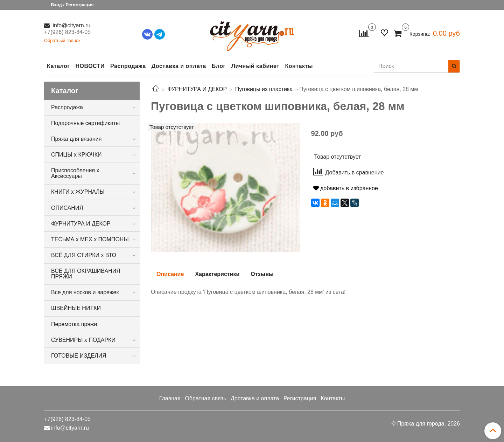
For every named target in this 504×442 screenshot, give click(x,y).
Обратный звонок (62, 41)
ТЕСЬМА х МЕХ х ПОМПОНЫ (90, 239)
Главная (170, 398)
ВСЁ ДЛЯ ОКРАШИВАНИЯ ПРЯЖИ (86, 274)
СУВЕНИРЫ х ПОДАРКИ (83, 340)
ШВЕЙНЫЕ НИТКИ (76, 308)
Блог (219, 66)
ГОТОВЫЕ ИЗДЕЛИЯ (79, 356)
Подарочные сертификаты (85, 123)
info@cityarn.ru (71, 25)
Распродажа (128, 66)
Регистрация (300, 398)
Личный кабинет (255, 66)
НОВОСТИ (90, 66)
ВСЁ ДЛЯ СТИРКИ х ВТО (84, 255)
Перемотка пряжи (74, 324)
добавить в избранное (346, 188)
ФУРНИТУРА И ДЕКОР (81, 224)
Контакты (299, 66)
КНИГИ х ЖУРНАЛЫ (78, 192)
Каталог (58, 66)
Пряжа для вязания (76, 139)
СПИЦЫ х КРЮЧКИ (76, 155)
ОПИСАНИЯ (67, 208)
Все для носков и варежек (85, 292)
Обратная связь (205, 398)
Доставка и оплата (179, 66)
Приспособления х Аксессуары (75, 173)
